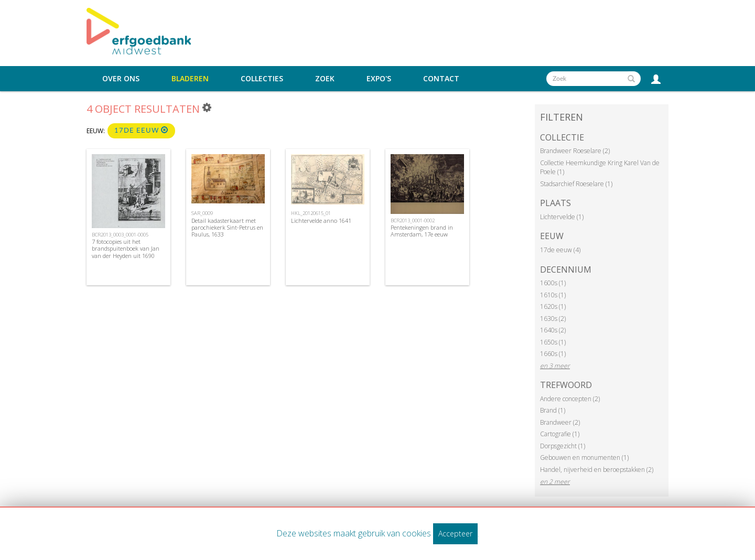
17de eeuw (141, 130)
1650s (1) (553, 342)
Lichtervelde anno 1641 (321, 220)
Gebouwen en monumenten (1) (584, 457)
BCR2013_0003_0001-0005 (120, 235)
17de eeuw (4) (560, 250)
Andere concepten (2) (570, 399)
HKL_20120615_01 (311, 213)
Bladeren (190, 79)
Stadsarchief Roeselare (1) (576, 184)
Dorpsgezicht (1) (563, 446)
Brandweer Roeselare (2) (575, 151)
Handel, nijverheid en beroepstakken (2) (597, 470)
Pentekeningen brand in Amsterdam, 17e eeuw (422, 231)
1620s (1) (553, 306)
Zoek (325, 79)
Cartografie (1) (560, 434)
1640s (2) (553, 330)
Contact (441, 79)
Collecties (262, 79)
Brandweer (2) (560, 422)
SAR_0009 (202, 213)
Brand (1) (553, 410)
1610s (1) (553, 295)
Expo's (379, 79)
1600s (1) (553, 283)
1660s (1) (553, 354)
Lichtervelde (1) (562, 217)
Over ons (121, 79)
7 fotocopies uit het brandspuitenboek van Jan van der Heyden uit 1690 (126, 248)
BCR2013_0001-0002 (413, 220)
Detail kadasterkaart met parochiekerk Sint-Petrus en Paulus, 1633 (227, 227)
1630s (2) (553, 319)
